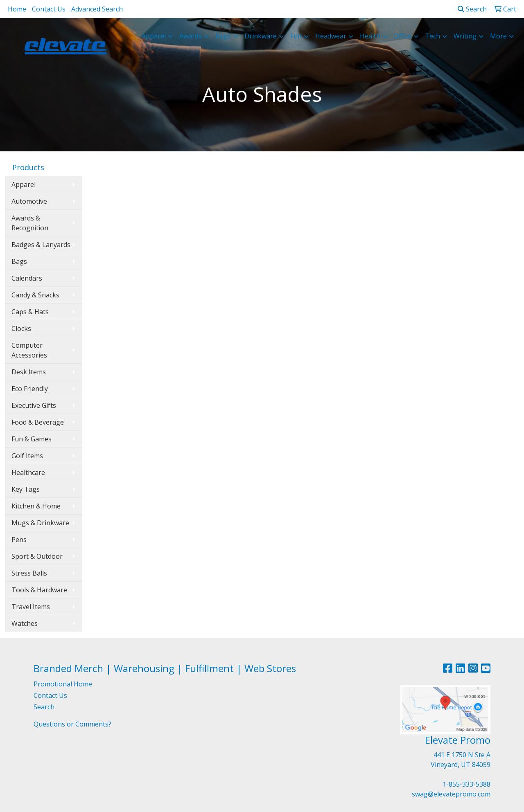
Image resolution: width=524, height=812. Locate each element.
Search (472, 9)
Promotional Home (63, 684)
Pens (19, 540)
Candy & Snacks (35, 295)
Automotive (29, 201)
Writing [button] (465, 36)
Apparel (24, 184)
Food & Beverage (38, 422)
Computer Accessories (29, 350)
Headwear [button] (331, 36)
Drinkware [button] (261, 36)
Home (17, 9)
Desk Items (29, 372)
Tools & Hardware (39, 590)
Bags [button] (223, 36)
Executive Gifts (34, 405)
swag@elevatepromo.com (451, 794)
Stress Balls (29, 573)
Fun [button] (296, 36)
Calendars (27, 278)
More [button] (498, 36)
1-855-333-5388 (466, 784)
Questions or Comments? (72, 724)
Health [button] (370, 36)
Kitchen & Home (36, 506)
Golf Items (27, 456)
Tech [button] (433, 36)
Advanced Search (97, 9)
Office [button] (403, 36)
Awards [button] (191, 36)
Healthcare (28, 472)
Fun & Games (32, 439)
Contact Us (49, 9)
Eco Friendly (30, 389)
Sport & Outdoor (37, 556)
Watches (25, 623)
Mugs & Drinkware (40, 523)
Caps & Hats (30, 312)
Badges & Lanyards (41, 245)
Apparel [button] (154, 36)
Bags (19, 261)
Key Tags (26, 489)
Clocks (21, 328)
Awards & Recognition (30, 223)
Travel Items (31, 607)
